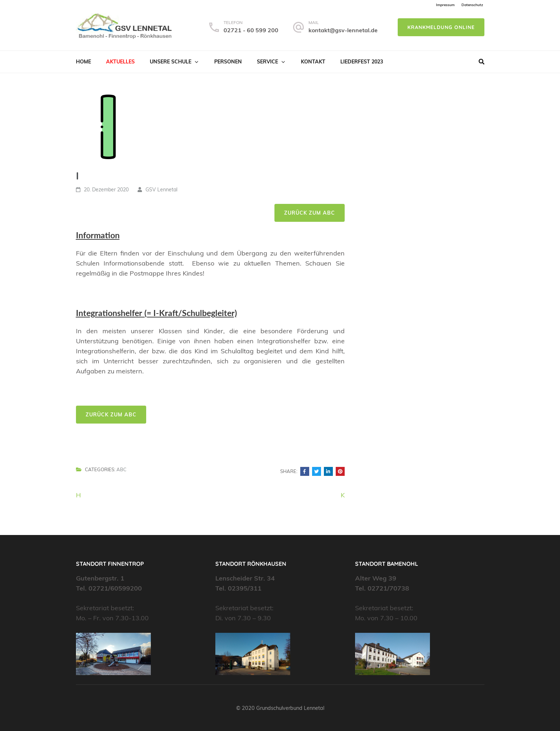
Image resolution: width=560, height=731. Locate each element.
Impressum (445, 5)
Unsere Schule (171, 62)
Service (267, 62)
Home (83, 62)
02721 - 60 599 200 (251, 30)
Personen (228, 62)
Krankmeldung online (441, 27)
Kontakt (313, 62)
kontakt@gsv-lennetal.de (343, 30)
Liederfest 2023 (362, 62)
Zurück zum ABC (310, 213)
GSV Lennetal (161, 190)
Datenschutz (472, 5)
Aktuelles (120, 62)
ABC (121, 469)
